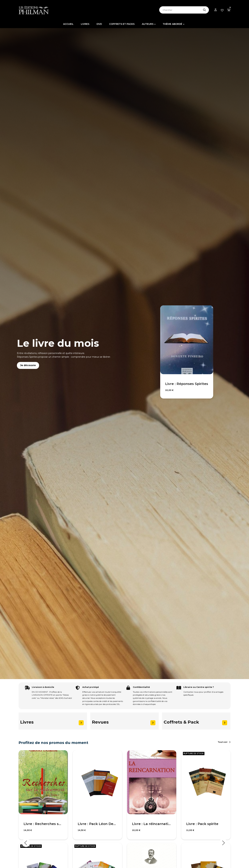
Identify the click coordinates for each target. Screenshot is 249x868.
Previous (26, 843)
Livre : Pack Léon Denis (97, 824)
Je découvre (28, 365)
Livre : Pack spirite (202, 824)
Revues (100, 722)
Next (223, 843)
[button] (224, 742)
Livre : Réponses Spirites (187, 384)
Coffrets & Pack (181, 722)
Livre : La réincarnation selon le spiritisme (152, 824)
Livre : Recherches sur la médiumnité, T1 (43, 824)
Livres (27, 722)
